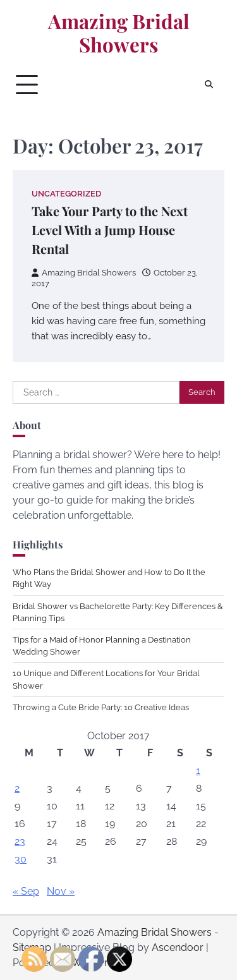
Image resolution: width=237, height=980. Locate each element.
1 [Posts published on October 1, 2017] (198, 771)
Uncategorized (66, 194)
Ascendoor (178, 947)
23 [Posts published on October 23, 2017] (20, 841)
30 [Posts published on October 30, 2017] (21, 859)
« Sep (26, 891)
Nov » (61, 891)
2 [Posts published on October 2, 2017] (17, 788)
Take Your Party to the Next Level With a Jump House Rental (110, 230)
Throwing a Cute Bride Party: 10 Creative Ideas (101, 707)
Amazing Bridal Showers (119, 33)
